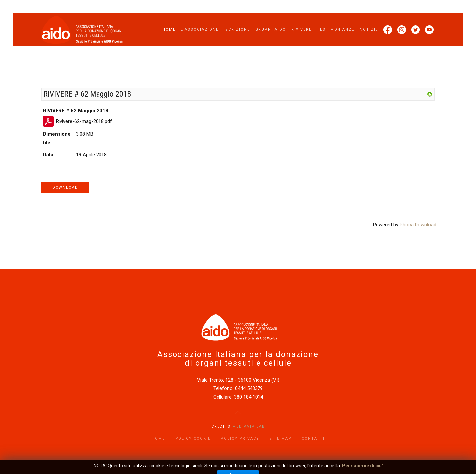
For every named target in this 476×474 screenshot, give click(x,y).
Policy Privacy (240, 438)
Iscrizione (237, 30)
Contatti (313, 438)
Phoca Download (418, 225)
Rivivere (301, 30)
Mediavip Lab (249, 427)
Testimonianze (336, 30)
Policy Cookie (193, 438)
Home (169, 30)
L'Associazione (200, 30)
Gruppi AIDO (271, 30)
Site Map (280, 438)
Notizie (369, 30)
